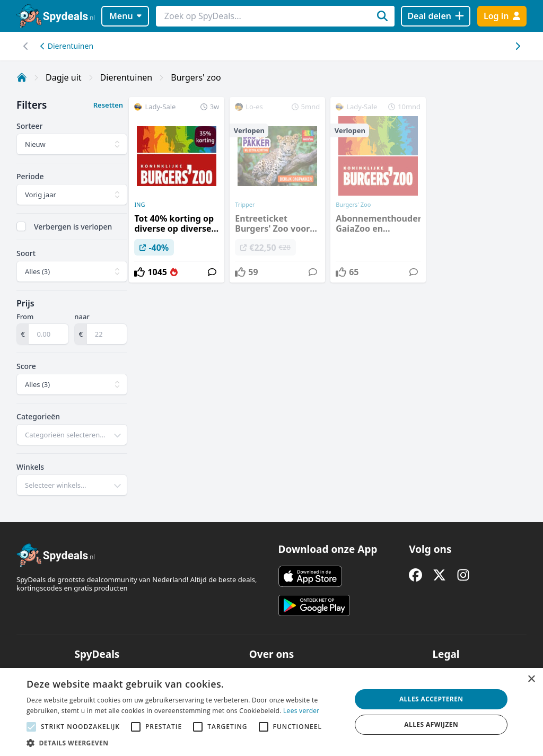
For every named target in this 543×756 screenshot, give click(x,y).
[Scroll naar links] (517, 46)
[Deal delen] (436, 16)
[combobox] (72, 435)
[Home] (22, 77)
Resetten (108, 105)
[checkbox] (21, 226)
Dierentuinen (67, 46)
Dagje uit (64, 77)
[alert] (271, 712)
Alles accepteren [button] (431, 699)
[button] (184, 743)
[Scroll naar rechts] (26, 46)
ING (139, 205)
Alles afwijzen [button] (431, 724)
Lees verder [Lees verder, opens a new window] (301, 711)
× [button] (531, 679)
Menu (125, 16)
